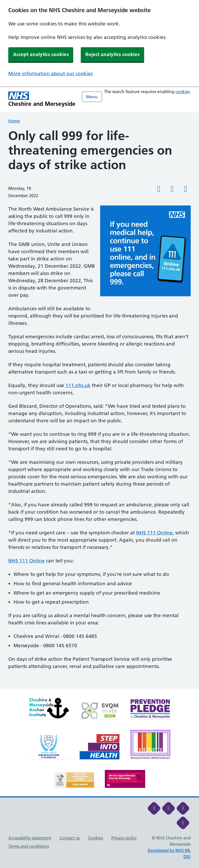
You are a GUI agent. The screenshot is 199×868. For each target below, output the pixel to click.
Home (14, 121)
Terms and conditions (29, 846)
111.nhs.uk (78, 385)
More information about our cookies (50, 74)
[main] (99, 409)
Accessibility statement (30, 838)
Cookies (95, 838)
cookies (183, 92)
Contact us (70, 838)
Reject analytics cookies (112, 54)
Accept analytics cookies (41, 54)
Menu (92, 97)
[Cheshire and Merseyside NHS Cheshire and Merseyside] (42, 99)
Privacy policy (124, 838)
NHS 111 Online (154, 533)
